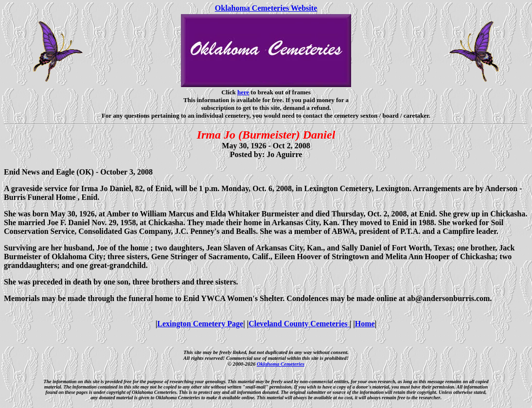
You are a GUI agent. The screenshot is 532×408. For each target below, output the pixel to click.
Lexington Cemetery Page (200, 324)
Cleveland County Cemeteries (299, 324)
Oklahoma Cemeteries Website (266, 8)
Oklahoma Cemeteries (281, 364)
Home (365, 324)
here (243, 92)
